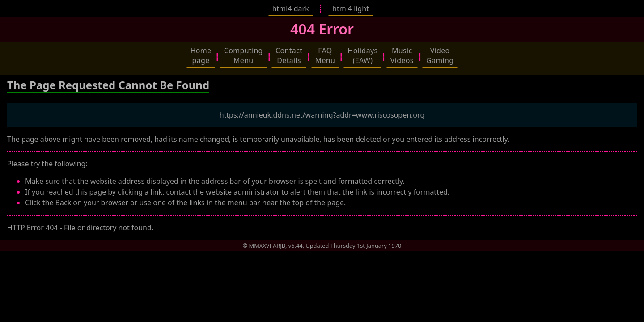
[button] (201, 55)
